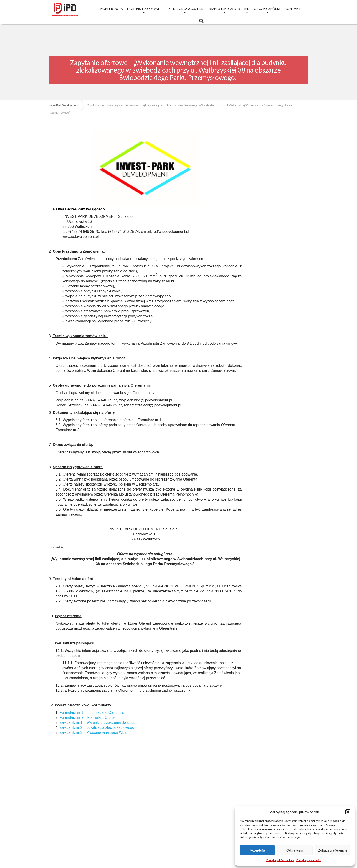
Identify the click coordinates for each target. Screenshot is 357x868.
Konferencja (112, 9)
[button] (348, 812)
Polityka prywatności (309, 860)
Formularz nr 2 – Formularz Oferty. (88, 717)
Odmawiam (295, 850)
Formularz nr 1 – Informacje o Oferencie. (92, 712)
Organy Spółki (267, 9)
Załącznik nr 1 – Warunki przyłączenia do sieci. (97, 722)
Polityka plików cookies (280, 860)
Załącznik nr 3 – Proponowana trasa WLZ (93, 733)
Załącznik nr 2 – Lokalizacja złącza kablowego (97, 728)
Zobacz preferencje (333, 850)
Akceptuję (257, 850)
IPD (247, 9)
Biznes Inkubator (224, 9)
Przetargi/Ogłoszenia (185, 9)
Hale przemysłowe (144, 9)
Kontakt (293, 9)
